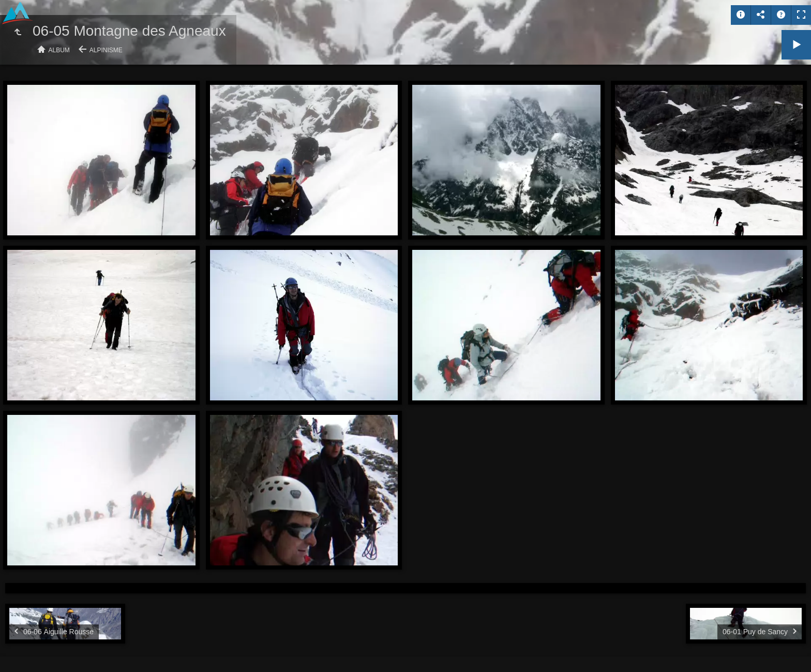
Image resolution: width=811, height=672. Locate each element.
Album (59, 50)
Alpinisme (106, 50)
